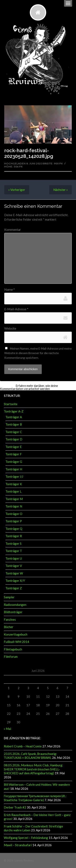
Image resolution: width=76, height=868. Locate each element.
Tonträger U (14, 558)
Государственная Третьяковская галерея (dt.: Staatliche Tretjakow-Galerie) (35, 798)
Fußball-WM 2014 (17, 642)
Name (10, 289)
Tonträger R (14, 536)
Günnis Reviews (24, 860)
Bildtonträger (13, 612)
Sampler (9, 597)
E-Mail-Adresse (16, 309)
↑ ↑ (70, 860)
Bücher (9, 627)
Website (10, 328)
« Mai (7, 729)
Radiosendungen (15, 605)
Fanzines (10, 619)
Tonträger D (14, 439)
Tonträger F (14, 454)
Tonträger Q (14, 529)
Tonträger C (14, 432)
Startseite (11, 404)
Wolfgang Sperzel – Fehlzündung (26, 838)
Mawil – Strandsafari (18, 845)
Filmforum (11, 657)
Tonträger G (14, 462)
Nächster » (60, 190)
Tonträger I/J (14, 476)
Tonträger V (14, 566)
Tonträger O (14, 514)
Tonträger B (14, 424)
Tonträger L (13, 491)
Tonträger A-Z (14, 411)
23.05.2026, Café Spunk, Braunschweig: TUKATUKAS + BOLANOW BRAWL (30, 756)
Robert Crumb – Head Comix (23, 746)
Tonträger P (14, 521)
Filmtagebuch (13, 649)
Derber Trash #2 (15, 807)
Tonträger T (14, 551)
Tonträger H (14, 469)
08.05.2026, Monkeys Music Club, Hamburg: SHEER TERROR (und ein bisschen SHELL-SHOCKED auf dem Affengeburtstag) (33, 769)
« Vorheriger (17, 190)
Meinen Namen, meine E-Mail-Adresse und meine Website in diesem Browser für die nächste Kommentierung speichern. (38, 353)
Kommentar (13, 230)
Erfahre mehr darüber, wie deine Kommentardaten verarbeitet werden (29, 387)
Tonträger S (13, 543)
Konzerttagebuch (16, 634)
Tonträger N (14, 506)
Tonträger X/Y (15, 581)
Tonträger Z (14, 588)
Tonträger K (14, 484)
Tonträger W (14, 573)
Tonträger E (14, 447)
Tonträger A (14, 417)
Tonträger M (14, 499)
